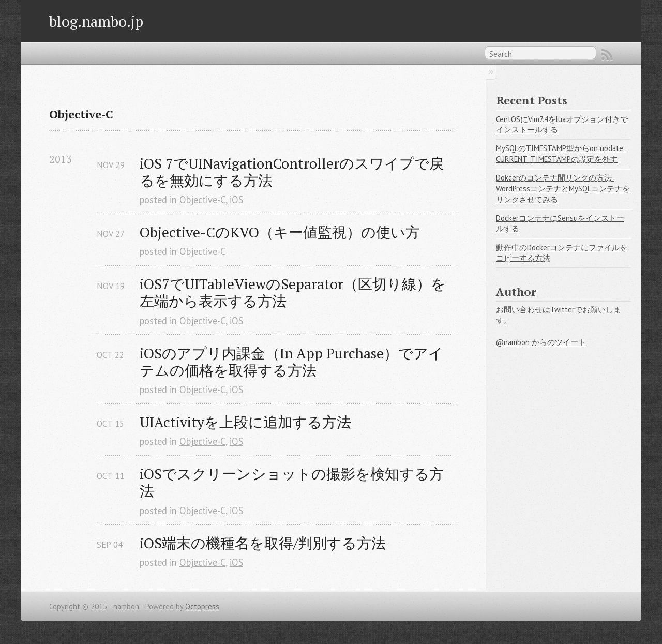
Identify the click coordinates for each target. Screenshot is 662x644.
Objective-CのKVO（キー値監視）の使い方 (280, 232)
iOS (236, 200)
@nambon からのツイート (541, 342)
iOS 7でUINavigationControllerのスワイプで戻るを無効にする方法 (292, 172)
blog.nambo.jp (96, 21)
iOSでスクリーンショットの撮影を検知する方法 (292, 482)
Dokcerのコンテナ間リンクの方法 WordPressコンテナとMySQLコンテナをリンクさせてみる (563, 188)
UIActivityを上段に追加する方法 (245, 422)
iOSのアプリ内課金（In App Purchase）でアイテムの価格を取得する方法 (291, 362)
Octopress (202, 606)
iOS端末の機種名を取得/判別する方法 (263, 543)
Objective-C (202, 200)
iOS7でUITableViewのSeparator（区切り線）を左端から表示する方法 (293, 292)
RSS (607, 55)
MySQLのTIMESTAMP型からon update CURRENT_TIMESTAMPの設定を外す (561, 154)
